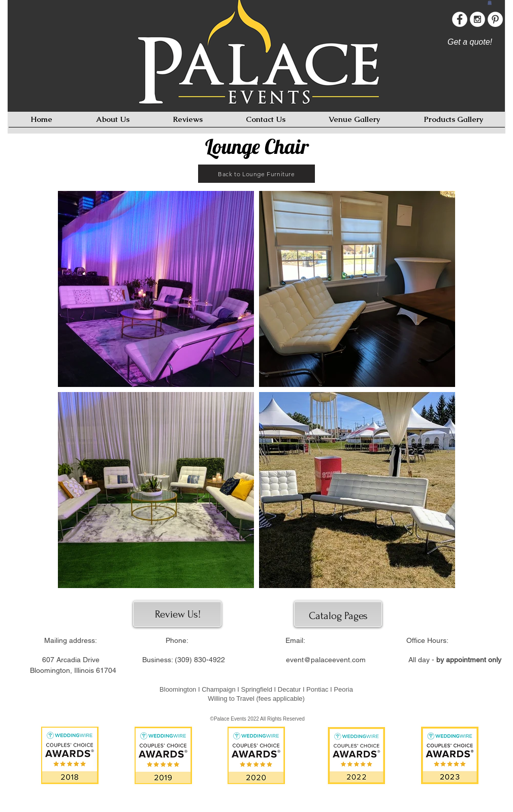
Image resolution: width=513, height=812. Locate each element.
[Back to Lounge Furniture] (256, 174)
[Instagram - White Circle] (477, 19)
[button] (490, 3)
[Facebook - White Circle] (460, 19)
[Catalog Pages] (338, 616)
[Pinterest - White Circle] (495, 19)
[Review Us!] (178, 614)
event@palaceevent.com (326, 660)
